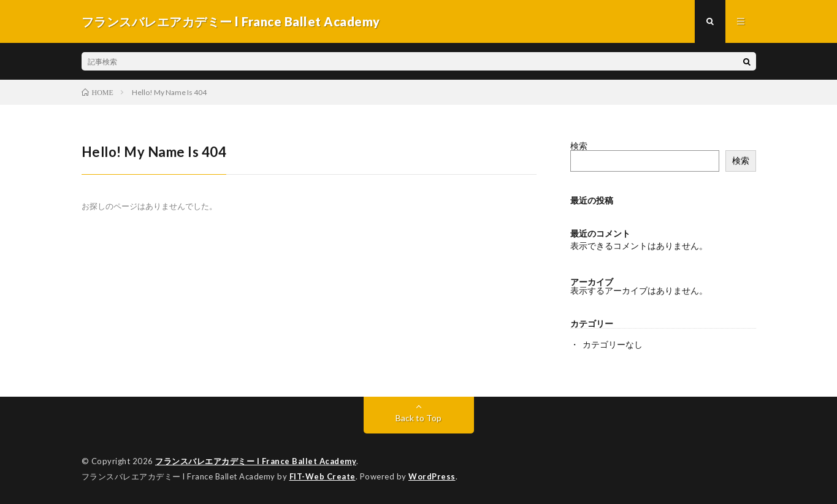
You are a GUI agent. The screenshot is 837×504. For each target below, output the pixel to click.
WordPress (432, 476)
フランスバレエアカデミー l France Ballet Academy (256, 461)
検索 (579, 146)
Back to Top (419, 418)
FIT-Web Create (323, 476)
